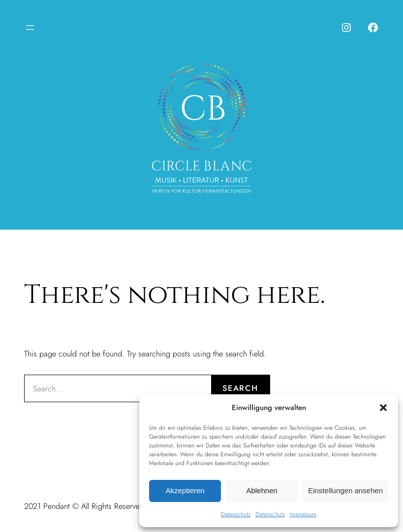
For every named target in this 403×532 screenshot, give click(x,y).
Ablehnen (262, 490)
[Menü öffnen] (30, 28)
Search (240, 388)
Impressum (303, 514)
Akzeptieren (185, 490)
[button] (383, 408)
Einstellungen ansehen (345, 490)
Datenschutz (236, 514)
